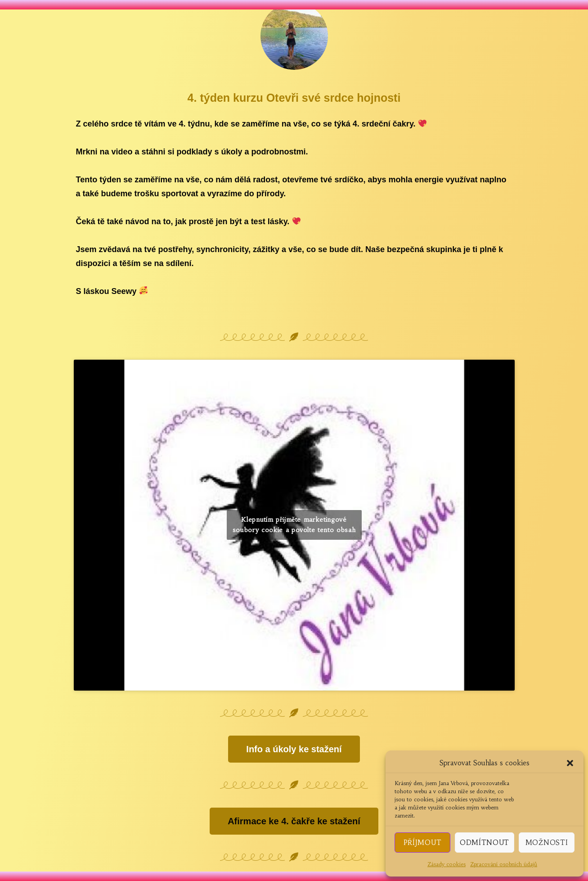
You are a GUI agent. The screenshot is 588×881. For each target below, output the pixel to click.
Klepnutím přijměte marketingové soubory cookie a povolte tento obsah (294, 525)
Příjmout (423, 843)
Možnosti (547, 843)
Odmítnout (485, 843)
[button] (570, 763)
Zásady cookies (447, 864)
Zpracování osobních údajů (504, 864)
